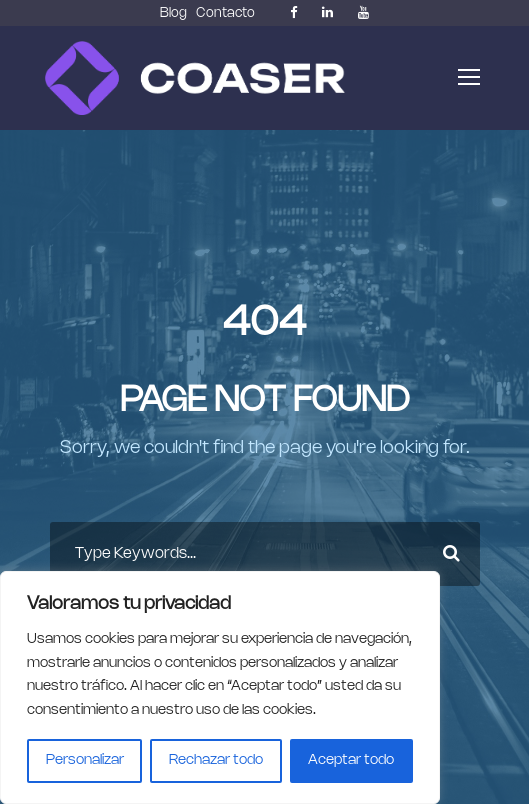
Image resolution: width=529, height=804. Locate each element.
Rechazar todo (216, 760)
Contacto (225, 13)
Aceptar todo (351, 760)
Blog (173, 13)
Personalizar (85, 760)
